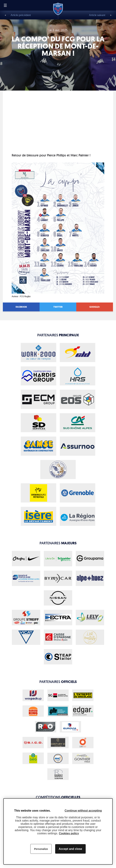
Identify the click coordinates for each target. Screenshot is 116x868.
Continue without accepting (83, 811)
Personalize (41, 849)
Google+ (95, 307)
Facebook (21, 307)
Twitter (58, 307)
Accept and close (70, 849)
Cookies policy (69, 833)
